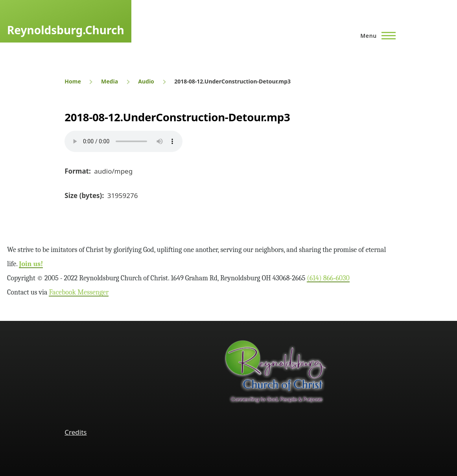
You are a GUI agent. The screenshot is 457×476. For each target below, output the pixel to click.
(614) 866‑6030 (328, 278)
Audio (146, 81)
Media (110, 81)
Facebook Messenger (79, 292)
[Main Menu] (376, 35)
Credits (76, 432)
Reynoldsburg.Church (66, 30)
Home (73, 81)
